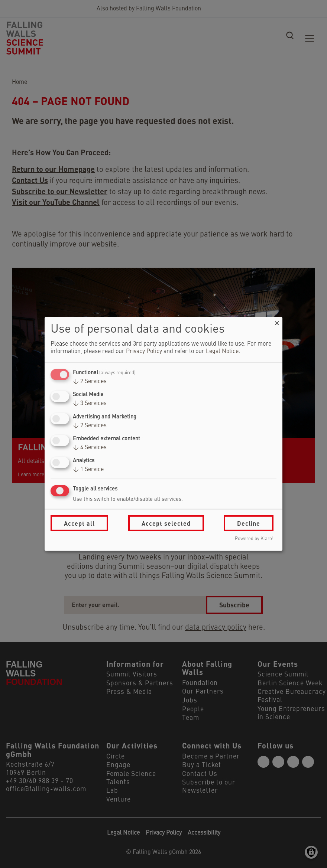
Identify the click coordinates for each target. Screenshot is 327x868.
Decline (249, 523)
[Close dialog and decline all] (277, 322)
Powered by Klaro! (254, 539)
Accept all (79, 523)
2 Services (90, 382)
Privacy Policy (144, 352)
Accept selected (166, 523)
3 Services (90, 404)
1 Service (88, 470)
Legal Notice (222, 352)
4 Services (90, 448)
